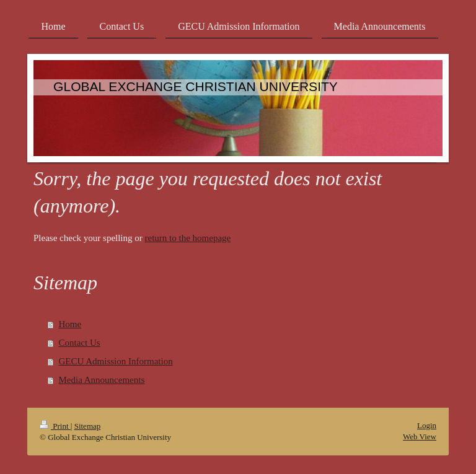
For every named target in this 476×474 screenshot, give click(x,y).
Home (70, 324)
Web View (420, 437)
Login (427, 425)
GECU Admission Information (116, 361)
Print (55, 426)
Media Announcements (102, 380)
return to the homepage (188, 238)
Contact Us (80, 343)
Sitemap (88, 426)
